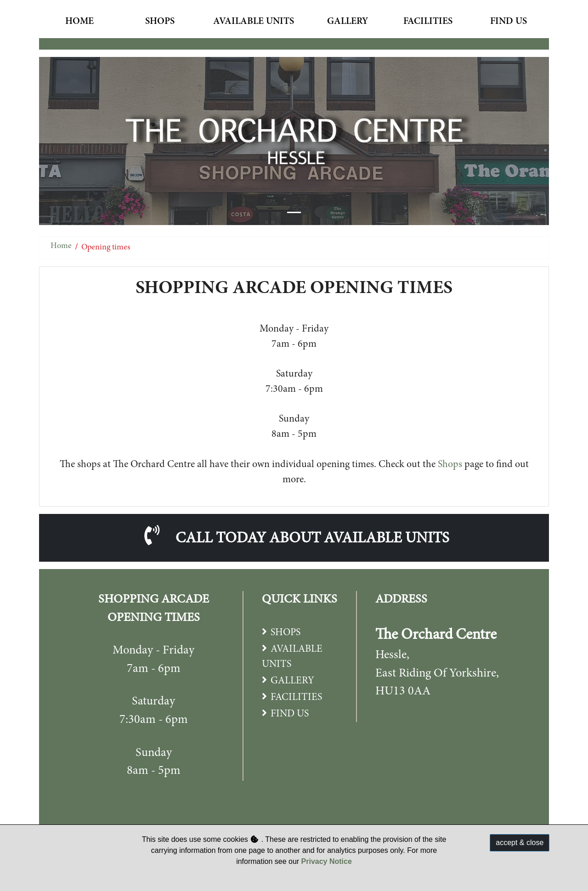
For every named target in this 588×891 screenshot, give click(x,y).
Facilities (428, 22)
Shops (160, 22)
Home (79, 22)
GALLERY (292, 681)
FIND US (290, 714)
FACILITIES (296, 698)
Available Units (254, 22)
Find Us (509, 22)
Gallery (348, 22)
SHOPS (286, 633)
